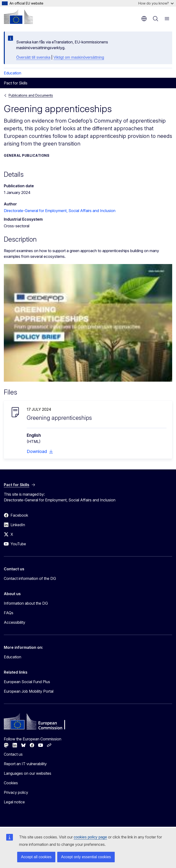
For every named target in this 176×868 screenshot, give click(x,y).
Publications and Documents (31, 95)
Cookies (11, 783)
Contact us (13, 754)
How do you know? (156, 3)
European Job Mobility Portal (29, 691)
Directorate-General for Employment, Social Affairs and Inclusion (60, 211)
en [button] (144, 19)
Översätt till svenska (33, 57)
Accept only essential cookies (86, 857)
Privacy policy (16, 792)
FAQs (9, 613)
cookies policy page (90, 837)
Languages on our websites (28, 773)
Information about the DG (26, 603)
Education (13, 73)
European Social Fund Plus (27, 682)
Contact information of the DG (30, 578)
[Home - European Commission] (18, 17)
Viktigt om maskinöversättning (79, 57)
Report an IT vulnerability (25, 764)
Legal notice (14, 802)
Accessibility (15, 622)
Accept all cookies (36, 857)
